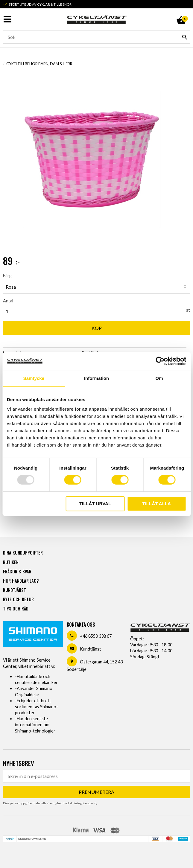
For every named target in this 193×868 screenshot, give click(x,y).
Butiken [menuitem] (11, 562)
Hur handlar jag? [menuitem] (21, 581)
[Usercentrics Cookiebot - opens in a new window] (160, 361)
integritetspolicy (86, 803)
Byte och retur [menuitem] (18, 599)
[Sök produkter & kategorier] (96, 37)
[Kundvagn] (181, 13)
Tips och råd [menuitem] (16, 609)
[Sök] (185, 37)
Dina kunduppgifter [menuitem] (23, 553)
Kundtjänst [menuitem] (15, 590)
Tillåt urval (95, 504)
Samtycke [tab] (34, 378)
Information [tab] (97, 378)
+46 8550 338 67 (96, 636)
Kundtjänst (91, 649)
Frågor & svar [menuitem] (17, 571)
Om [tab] (159, 378)
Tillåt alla (157, 504)
